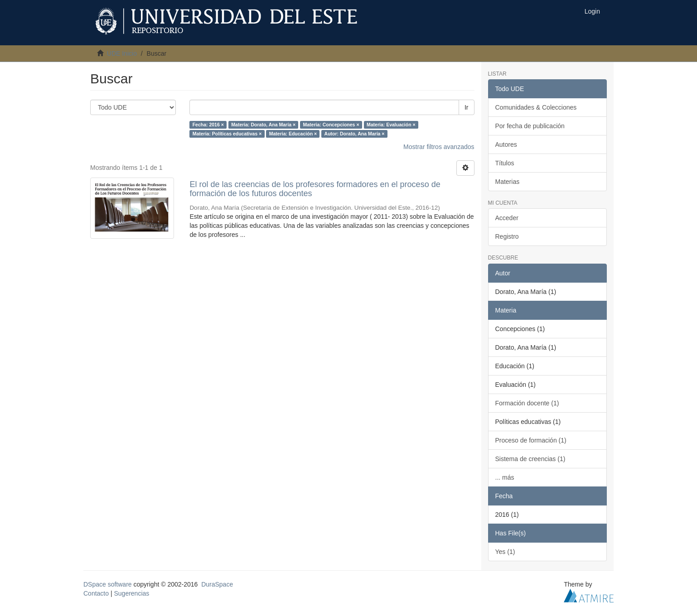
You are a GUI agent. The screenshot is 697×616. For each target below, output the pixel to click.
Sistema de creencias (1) (530, 459)
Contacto (96, 593)
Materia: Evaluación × (391, 125)
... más (505, 477)
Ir (467, 107)
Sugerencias (131, 593)
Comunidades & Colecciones (536, 107)
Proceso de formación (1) (531, 440)
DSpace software (108, 584)
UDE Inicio (122, 53)
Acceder (507, 218)
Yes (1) (505, 552)
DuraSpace (217, 584)
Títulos (505, 163)
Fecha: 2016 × (208, 125)
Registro (507, 236)
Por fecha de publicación (530, 126)
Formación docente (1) (527, 403)
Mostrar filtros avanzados (439, 147)
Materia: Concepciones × (331, 125)
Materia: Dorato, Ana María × (263, 125)
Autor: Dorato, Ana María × (355, 134)
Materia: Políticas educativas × (227, 134)
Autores (506, 144)
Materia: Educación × (293, 134)
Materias (508, 182)
